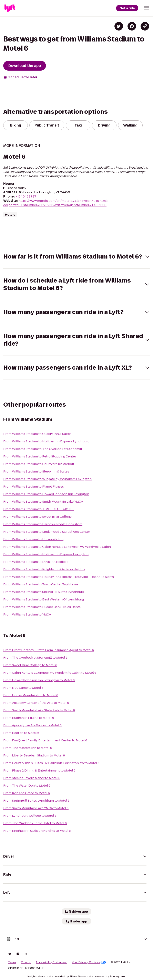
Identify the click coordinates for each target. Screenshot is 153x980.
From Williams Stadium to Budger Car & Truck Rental (42, 607)
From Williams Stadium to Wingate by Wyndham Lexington (47, 479)
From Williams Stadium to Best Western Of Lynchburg (44, 599)
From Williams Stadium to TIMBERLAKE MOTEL (39, 509)
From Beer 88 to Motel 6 (21, 733)
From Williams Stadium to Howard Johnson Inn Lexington (46, 494)
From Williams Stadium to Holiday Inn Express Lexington (46, 554)
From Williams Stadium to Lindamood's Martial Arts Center (47, 532)
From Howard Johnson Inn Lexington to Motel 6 (39, 680)
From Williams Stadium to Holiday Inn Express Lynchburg (46, 441)
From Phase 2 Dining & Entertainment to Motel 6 (39, 770)
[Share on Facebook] (132, 26)
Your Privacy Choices (89, 962)
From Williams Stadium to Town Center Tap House (41, 584)
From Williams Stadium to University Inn (33, 539)
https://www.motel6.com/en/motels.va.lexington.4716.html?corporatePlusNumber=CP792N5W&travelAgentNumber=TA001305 (56, 203)
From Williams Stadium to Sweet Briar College (37, 517)
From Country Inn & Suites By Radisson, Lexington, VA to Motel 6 (51, 763)
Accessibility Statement (51, 962)
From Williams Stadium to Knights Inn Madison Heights (44, 569)
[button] (146, 8)
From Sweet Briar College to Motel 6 (30, 665)
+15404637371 (27, 196)
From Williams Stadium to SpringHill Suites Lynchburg (44, 592)
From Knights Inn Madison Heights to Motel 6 (37, 831)
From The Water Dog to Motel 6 (27, 785)
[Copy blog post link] (145, 26)
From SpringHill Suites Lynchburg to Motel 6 (36, 800)
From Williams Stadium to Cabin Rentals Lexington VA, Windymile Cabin (57, 547)
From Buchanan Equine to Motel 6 (29, 718)
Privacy (26, 962)
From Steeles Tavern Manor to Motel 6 (32, 778)
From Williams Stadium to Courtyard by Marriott (39, 464)
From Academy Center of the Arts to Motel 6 (36, 703)
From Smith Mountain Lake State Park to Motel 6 (39, 710)
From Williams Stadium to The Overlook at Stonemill (43, 449)
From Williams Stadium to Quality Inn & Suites (37, 434)
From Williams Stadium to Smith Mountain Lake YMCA (43, 501)
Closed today (16, 188)
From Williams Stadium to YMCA (27, 614)
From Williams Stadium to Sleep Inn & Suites (36, 471)
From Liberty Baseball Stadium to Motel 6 (34, 755)
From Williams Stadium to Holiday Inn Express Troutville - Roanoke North (59, 577)
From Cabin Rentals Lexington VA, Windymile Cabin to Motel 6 (50, 673)
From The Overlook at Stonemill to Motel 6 (35, 658)
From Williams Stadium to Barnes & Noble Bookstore (43, 524)
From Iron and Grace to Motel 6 (27, 793)
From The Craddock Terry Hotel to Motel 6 (35, 823)
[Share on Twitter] (119, 26)
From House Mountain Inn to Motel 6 (31, 695)
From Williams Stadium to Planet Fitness (34, 486)
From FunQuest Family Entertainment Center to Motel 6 (45, 740)
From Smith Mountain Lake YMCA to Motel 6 (36, 808)
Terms (12, 962)
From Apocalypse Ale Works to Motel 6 (32, 725)
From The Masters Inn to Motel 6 (28, 748)
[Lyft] (10, 8)
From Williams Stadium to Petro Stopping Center (40, 456)
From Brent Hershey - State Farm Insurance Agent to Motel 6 (49, 650)
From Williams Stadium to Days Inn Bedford (36, 562)
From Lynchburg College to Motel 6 (30, 816)
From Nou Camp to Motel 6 (23, 688)
